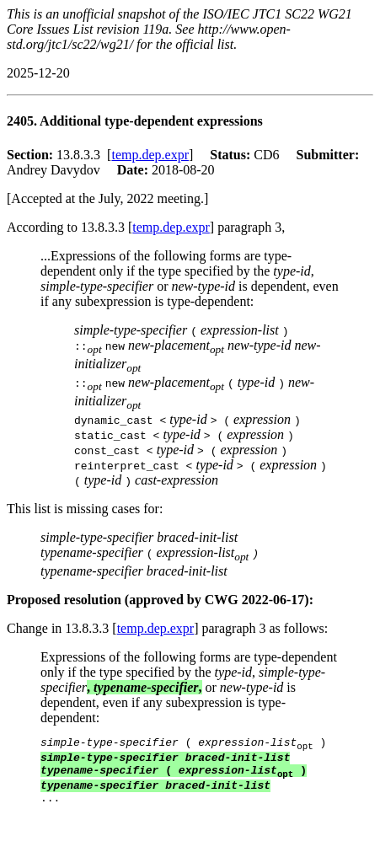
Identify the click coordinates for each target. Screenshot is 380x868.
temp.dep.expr (150, 155)
